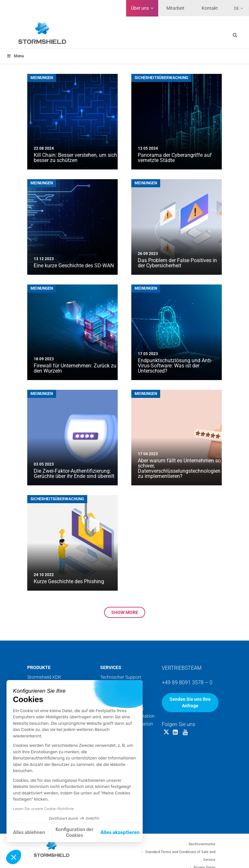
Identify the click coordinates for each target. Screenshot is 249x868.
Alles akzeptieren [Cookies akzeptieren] (120, 833)
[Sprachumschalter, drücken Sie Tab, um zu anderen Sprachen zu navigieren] (235, 8)
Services (111, 667)
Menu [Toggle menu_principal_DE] (15, 56)
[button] (14, 857)
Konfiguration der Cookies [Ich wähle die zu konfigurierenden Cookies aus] (74, 833)
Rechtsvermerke (202, 844)
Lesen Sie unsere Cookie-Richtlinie (43, 809)
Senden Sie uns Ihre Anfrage (190, 702)
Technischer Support (121, 677)
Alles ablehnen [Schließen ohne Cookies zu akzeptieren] (29, 833)
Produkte (39, 667)
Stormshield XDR (44, 677)
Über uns (140, 8)
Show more (125, 612)
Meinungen (42, 78)
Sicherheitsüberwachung (161, 78)
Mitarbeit (175, 8)
